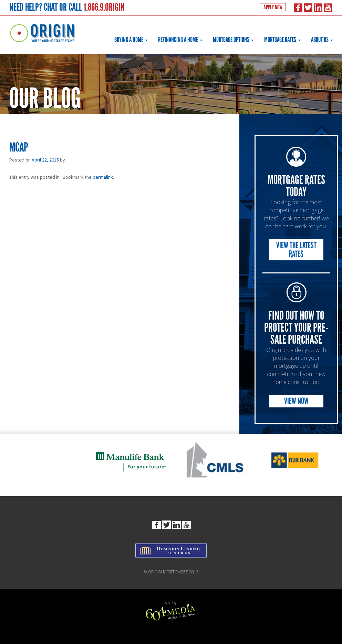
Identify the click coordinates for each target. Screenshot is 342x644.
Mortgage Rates (282, 40)
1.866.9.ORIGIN (104, 7)
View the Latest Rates (296, 250)
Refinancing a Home (180, 40)
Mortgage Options (233, 40)
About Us (322, 40)
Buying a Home (131, 40)
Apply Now (272, 8)
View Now (296, 401)
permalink (103, 177)
